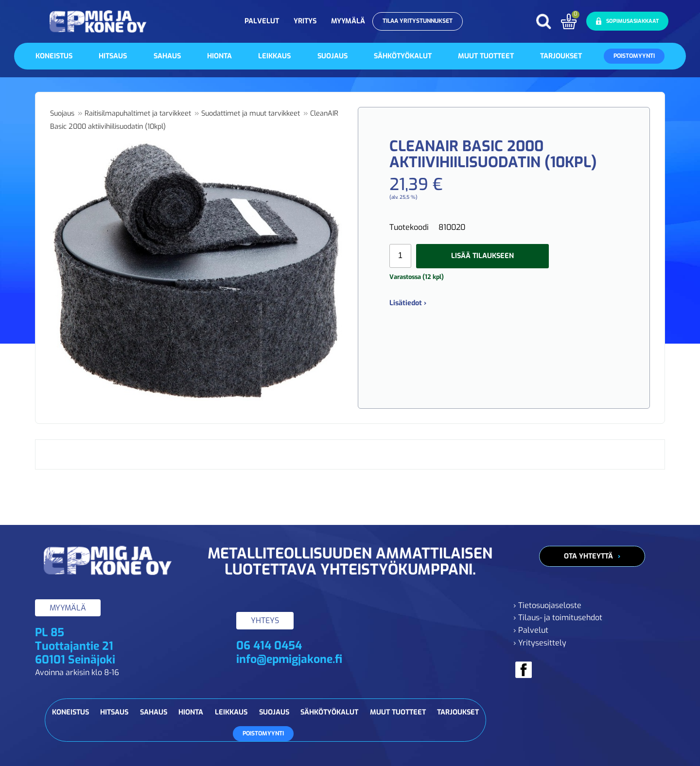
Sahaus (167, 56)
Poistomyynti (634, 56)
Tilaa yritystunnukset (418, 21)
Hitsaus (113, 56)
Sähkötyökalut (403, 56)
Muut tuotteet (486, 56)
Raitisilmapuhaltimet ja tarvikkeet (138, 113)
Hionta (219, 56)
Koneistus (54, 56)
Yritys (305, 21)
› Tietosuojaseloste (547, 605)
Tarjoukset (561, 56)
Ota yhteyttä (588, 556)
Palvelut (262, 21)
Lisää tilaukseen (482, 256)
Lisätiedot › (408, 303)
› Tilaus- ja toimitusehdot (558, 618)
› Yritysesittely (540, 643)
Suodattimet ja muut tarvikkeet (251, 113)
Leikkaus (274, 56)
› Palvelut (531, 630)
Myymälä (348, 21)
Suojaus (332, 56)
